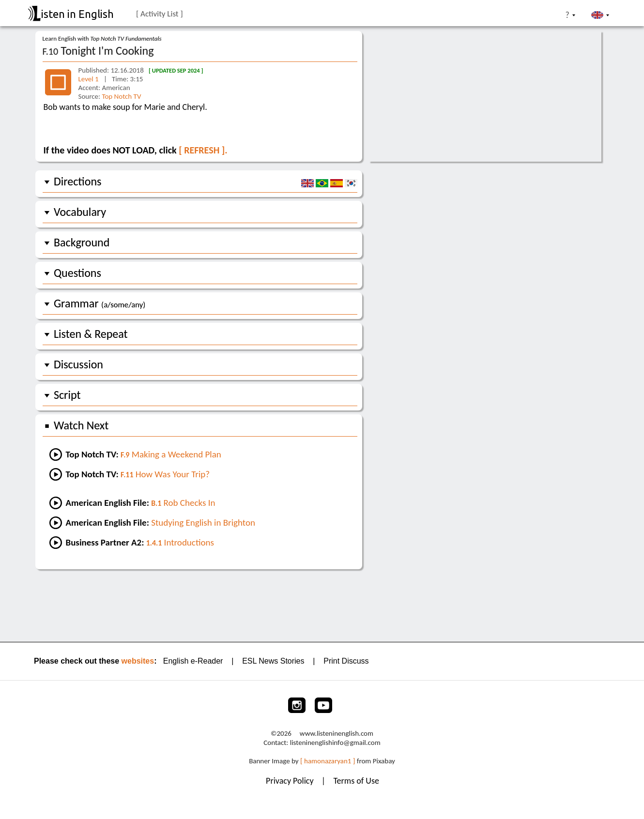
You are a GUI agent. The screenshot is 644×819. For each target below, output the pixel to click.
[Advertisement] (322, 605)
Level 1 (90, 79)
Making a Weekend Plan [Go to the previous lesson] (171, 454)
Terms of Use (356, 781)
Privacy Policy (291, 781)
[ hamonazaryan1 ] (328, 761)
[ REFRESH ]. (203, 150)
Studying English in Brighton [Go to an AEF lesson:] (203, 523)
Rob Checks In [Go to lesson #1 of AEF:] (183, 503)
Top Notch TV (121, 96)
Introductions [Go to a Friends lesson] (180, 542)
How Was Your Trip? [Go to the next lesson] (165, 474)
